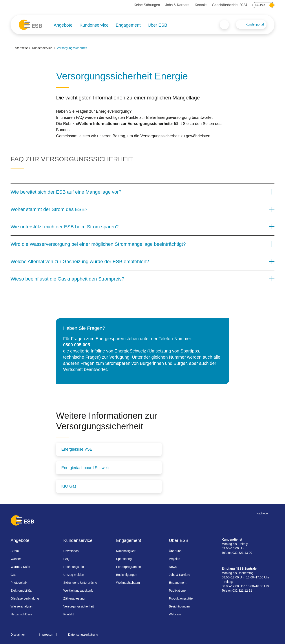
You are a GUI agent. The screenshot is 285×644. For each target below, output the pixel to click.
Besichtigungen (127, 575)
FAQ (66, 559)
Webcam (175, 614)
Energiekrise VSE (77, 449)
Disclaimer (18, 635)
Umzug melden (74, 575)
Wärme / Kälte (20, 567)
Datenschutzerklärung (83, 635)
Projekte (174, 559)
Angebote (63, 25)
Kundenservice (94, 25)
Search (224, 25)
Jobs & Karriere (177, 5)
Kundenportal (255, 24)
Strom (15, 551)
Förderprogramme (129, 567)
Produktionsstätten (182, 598)
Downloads (71, 551)
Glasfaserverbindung (25, 598)
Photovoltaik (19, 583)
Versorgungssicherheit (79, 606)
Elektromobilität (21, 591)
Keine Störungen (147, 5)
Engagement (128, 25)
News (173, 567)
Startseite (21, 48)
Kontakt (201, 5)
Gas (13, 575)
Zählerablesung (74, 598)
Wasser (16, 559)
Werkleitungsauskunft (78, 591)
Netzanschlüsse (21, 614)
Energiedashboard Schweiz (85, 468)
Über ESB (157, 25)
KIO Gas (69, 486)
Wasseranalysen (22, 606)
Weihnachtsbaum (128, 583)
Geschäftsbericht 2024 (230, 5)
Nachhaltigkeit (126, 551)
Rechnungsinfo (74, 567)
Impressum (47, 635)
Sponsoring (124, 559)
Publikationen (178, 591)
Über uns (175, 551)
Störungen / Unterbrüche (80, 583)
